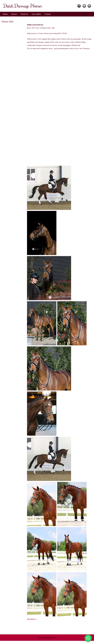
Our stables (36, 14)
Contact (48, 14)
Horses (14, 14)
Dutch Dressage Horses (47, 638)
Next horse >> (32, 619)
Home (5, 14)
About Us (24, 14)
